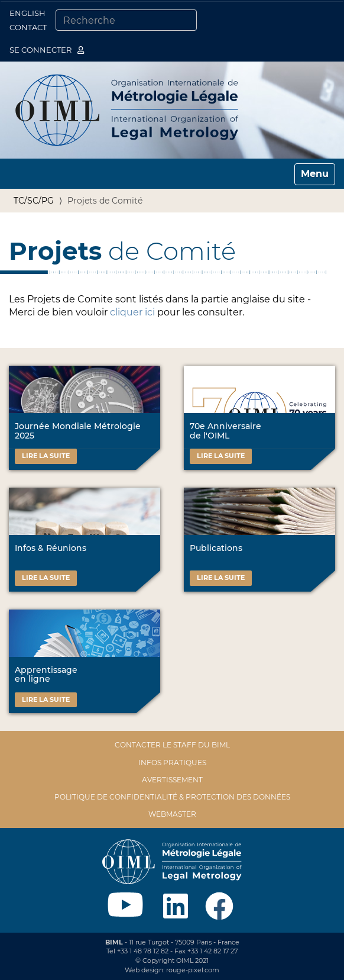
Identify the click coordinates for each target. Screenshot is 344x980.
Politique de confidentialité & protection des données (172, 797)
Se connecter (47, 50)
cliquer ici (132, 312)
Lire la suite (46, 456)
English (27, 13)
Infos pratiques (172, 763)
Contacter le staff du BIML (172, 745)
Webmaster (172, 814)
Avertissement (172, 780)
